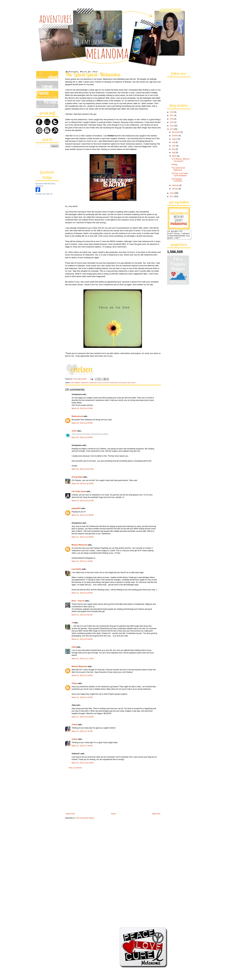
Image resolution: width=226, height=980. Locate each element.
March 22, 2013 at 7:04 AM (82, 746)
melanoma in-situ (95, 383)
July (174, 142)
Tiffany (74, 683)
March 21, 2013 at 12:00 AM (83, 537)
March (175, 156)
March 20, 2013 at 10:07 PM (83, 469)
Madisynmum (77, 416)
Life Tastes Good (79, 491)
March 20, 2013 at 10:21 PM (83, 501)
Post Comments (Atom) (85, 818)
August (175, 139)
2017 (172, 115)
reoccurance (122, 383)
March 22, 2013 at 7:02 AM (82, 731)
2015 (172, 122)
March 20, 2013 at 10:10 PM (83, 484)
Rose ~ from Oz (78, 601)
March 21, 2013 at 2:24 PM (82, 676)
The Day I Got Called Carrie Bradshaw (180, 174)
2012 (172, 193)
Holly (74, 647)
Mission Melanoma (79, 545)
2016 (172, 119)
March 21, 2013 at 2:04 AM (82, 593)
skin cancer (132, 383)
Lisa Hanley (77, 569)
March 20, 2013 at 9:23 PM (82, 408)
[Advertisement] (113, 791)
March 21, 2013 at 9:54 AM (82, 639)
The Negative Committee (177, 180)
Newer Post (70, 814)
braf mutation (75, 383)
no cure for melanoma (109, 383)
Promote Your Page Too (44, 194)
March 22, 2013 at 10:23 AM (83, 763)
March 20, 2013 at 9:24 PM (82, 423)
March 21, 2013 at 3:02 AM (82, 615)
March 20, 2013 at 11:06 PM (83, 515)
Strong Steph (77, 477)
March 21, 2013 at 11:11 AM (83, 659)
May (174, 149)
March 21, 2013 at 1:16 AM (82, 561)
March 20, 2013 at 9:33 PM (82, 437)
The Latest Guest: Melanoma (178, 169)
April (174, 153)
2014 (172, 126)
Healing (174, 165)
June (174, 146)
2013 (172, 129)
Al (73, 623)
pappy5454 (76, 508)
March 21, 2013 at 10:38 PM (83, 717)
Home (113, 814)
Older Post (156, 814)
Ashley (75, 725)
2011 (172, 196)
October (175, 136)
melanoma (84, 383)
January (175, 189)
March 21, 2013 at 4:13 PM (82, 697)
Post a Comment (75, 768)
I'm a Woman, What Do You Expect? (180, 160)
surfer (74, 431)
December (176, 132)
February (176, 185)
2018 (172, 112)
